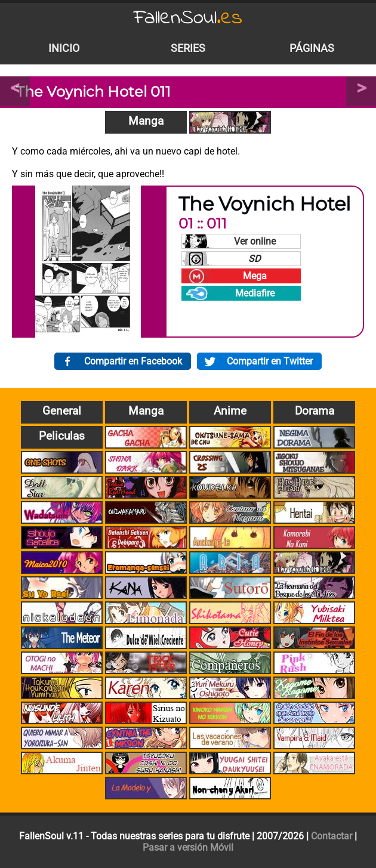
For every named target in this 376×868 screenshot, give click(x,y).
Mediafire (255, 293)
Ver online (255, 241)
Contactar (332, 836)
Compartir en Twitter (270, 361)
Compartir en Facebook (133, 361)
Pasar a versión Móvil (188, 847)
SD (255, 259)
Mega (255, 276)
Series (188, 48)
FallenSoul (188, 18)
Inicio (64, 48)
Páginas (312, 48)
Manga (146, 121)
